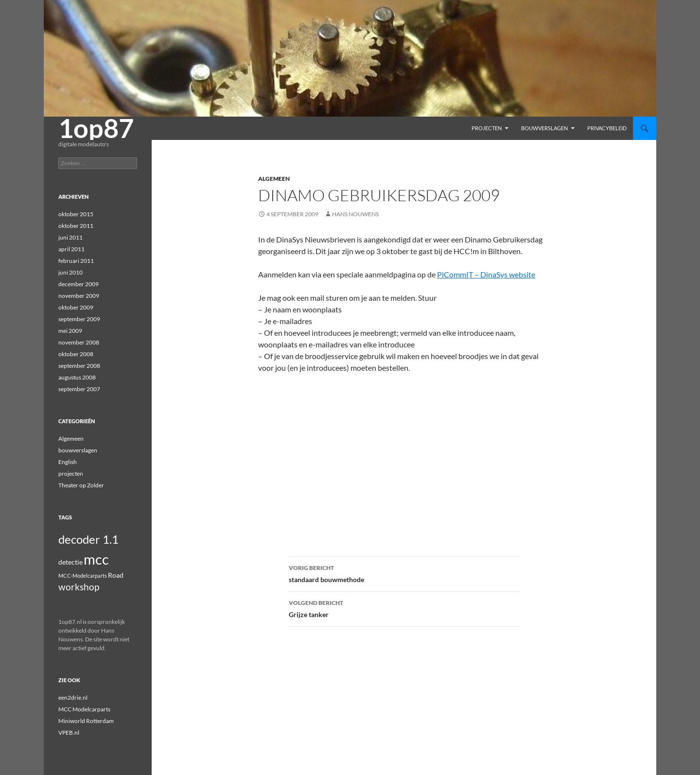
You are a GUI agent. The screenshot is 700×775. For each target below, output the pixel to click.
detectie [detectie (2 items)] (70, 562)
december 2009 (79, 284)
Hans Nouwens (355, 214)
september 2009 (79, 319)
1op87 (96, 128)
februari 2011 (76, 261)
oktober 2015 (76, 214)
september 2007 (79, 389)
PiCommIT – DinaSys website (486, 274)
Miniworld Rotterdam (86, 721)
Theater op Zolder (81, 485)
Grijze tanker (404, 608)
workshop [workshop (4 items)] (79, 587)
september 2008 (79, 366)
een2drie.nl (73, 697)
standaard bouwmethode (404, 573)
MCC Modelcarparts (84, 709)
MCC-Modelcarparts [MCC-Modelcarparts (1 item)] (83, 576)
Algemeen (274, 179)
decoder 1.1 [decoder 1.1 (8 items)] (88, 539)
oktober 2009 (76, 307)
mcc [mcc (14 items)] (96, 559)
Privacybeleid (607, 128)
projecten (487, 128)
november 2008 (79, 342)
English (68, 462)
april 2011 (71, 249)
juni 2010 (70, 272)
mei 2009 (70, 331)
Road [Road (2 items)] (116, 575)
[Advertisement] (404, 453)
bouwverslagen (544, 128)
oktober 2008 (76, 354)
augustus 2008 (77, 377)
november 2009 (79, 296)
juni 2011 (70, 237)
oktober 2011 (76, 226)
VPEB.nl (69, 732)
